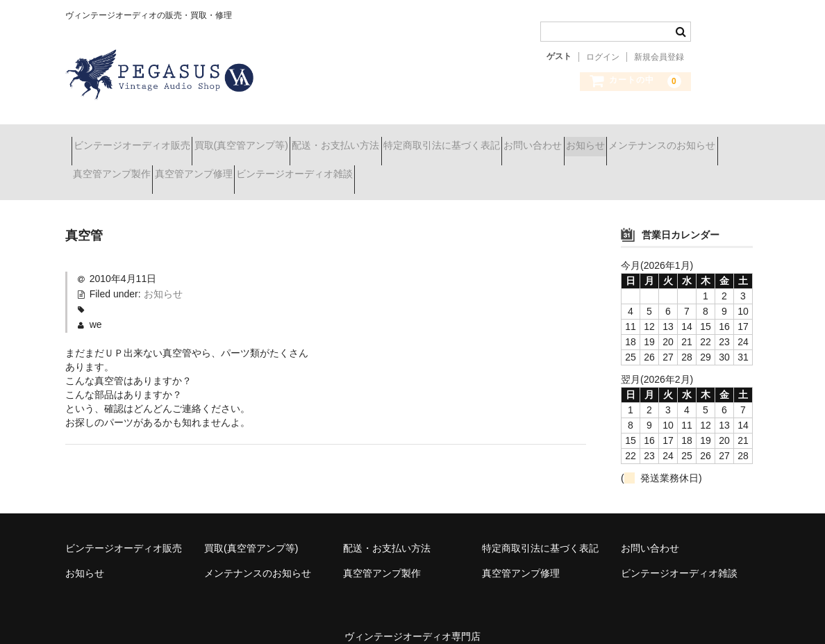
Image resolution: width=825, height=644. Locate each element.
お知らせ (715, 139)
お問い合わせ (637, 139)
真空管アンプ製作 (253, 168)
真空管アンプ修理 (360, 168)
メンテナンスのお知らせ (133, 168)
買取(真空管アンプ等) (272, 139)
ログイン (603, 57)
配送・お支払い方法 (391, 139)
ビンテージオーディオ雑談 (485, 168)
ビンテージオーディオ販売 (138, 139)
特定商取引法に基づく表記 (522, 139)
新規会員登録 (659, 57)
